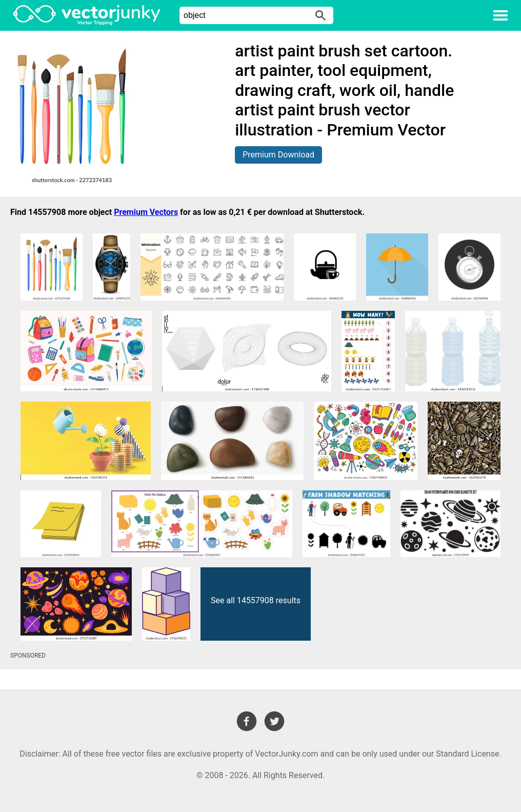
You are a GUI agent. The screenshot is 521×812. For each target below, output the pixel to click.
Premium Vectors (146, 212)
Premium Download (278, 155)
